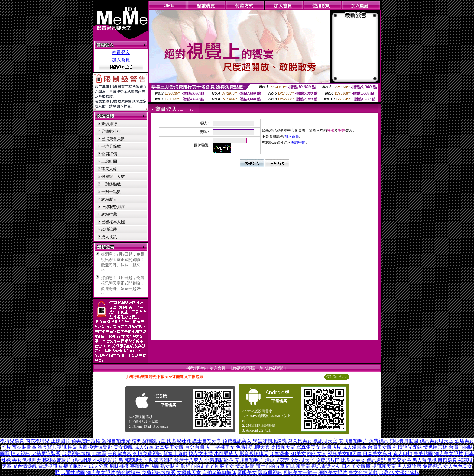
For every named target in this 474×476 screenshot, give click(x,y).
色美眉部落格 (86, 441)
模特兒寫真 (12, 441)
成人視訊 (109, 237)
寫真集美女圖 (169, 447)
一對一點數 (111, 192)
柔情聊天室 (283, 447)
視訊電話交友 (326, 466)
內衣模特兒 (37, 441)
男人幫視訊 (424, 460)
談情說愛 (109, 229)
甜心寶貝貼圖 (404, 441)
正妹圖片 (60, 441)
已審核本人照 (113, 222)
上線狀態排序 (113, 207)
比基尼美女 (353, 460)
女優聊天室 (189, 473)
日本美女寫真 (377, 453)
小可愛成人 (226, 453)
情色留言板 (435, 447)
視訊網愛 (82, 460)
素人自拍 (403, 453)
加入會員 (121, 60)
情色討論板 (128, 473)
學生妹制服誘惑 (270, 441)
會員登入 (121, 53)
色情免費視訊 (148, 453)
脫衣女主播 (201, 453)
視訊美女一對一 (300, 473)
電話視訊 (48, 466)
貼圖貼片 (331, 447)
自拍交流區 (399, 460)
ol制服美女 (222, 466)
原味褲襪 (119, 466)
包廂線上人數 (113, 177)
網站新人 (109, 199)
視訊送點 (376, 460)
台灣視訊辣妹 (76, 453)
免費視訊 (378, 441)
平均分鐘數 (111, 146)
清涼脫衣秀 (277, 460)
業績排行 (109, 124)
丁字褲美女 (222, 447)
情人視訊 (21, 453)
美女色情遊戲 (363, 473)
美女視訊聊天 (27, 460)
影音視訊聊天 (254, 453)
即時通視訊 (270, 473)
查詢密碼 (298, 143)
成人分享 (144, 447)
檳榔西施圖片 (57, 460)
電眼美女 (247, 473)
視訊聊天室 (325, 441)
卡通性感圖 (73, 473)
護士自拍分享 (207, 441)
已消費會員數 (113, 139)
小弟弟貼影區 (219, 460)
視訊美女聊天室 (437, 441)
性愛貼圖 (77, 447)
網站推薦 (109, 214)
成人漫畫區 (354, 447)
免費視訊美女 (237, 441)
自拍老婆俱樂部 (219, 473)
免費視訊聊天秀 (253, 447)
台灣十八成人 (189, 460)
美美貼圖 (423, 453)
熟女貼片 (170, 466)
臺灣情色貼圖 (144, 466)
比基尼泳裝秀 (46, 453)
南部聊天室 (302, 460)
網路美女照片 (333, 473)
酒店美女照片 (449, 453)
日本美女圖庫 (356, 466)
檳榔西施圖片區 (149, 441)
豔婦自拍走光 (116, 441)
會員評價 (109, 154)
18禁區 (99, 453)
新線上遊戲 (175, 453)
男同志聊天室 (133, 460)
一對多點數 (111, 184)
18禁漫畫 (279, 453)
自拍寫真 (447, 460)
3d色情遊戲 (25, 466)
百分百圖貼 (197, 447)
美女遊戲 (123, 447)
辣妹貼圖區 (24, 447)
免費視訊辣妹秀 (159, 473)
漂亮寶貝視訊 (52, 447)
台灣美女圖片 (382, 447)
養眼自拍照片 (353, 441)
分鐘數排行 (111, 131)
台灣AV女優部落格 (399, 473)
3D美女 (298, 453)
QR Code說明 (337, 377)
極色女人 (317, 453)
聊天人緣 (109, 169)
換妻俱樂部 (100, 447)
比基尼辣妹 (179, 441)
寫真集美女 (300, 441)
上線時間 (109, 161)
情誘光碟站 (410, 447)
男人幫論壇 (409, 466)
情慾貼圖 (245, 466)
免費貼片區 (328, 460)
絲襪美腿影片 (73, 466)
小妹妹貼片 (105, 460)
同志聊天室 (298, 466)
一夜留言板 (120, 453)
